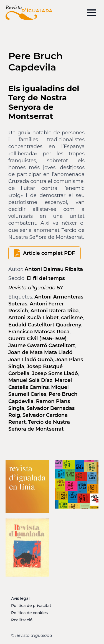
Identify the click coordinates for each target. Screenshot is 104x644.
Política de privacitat (31, 606)
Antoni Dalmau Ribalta (54, 269)
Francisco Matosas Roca (39, 332)
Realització (22, 620)
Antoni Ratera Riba (55, 311)
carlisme (72, 318)
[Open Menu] (91, 13)
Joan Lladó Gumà (31, 360)
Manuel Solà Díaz (30, 380)
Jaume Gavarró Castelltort (42, 345)
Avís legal (20, 598)
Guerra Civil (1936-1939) (37, 339)
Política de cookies (29, 613)
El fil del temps (46, 278)
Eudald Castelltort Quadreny (45, 325)
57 (36, 288)
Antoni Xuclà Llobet (34, 318)
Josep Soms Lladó (55, 373)
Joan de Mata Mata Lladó (40, 352)
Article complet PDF (49, 253)
